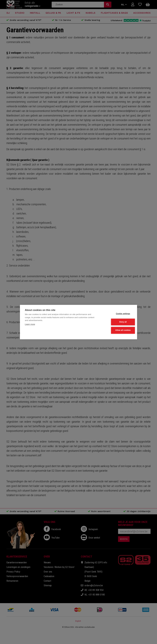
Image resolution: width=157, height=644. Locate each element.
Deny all (117, 322)
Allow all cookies (117, 330)
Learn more (30, 325)
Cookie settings (117, 314)
